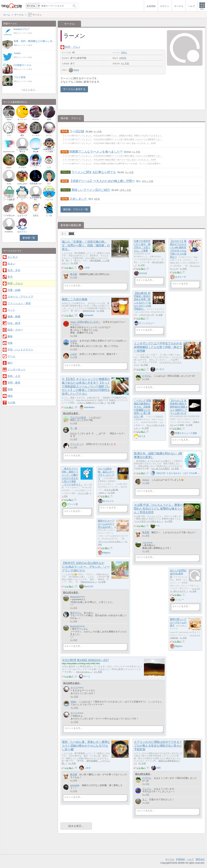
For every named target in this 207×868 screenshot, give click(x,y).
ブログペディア (147, 315)
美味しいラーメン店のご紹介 (91, 190)
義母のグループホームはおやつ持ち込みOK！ (106, 524)
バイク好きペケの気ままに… (149, 521)
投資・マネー (15, 330)
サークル (170, 859)
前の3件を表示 (143, 774)
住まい (11, 264)
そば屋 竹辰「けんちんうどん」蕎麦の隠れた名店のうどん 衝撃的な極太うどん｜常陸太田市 (158, 509)
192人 (124, 52)
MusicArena (89, 311)
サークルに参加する (74, 89)
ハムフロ (49, 200)
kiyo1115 (89, 586)
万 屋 (74, 428)
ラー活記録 (77, 131)
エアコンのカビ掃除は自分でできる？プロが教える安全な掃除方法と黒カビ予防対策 (158, 746)
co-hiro (74, 341)
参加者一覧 (29, 238)
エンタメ (13, 257)
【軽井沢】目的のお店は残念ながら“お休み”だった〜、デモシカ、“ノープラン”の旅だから (86, 567)
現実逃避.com (36, 184)
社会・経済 (14, 323)
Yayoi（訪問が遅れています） (85, 322)
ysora (9, 168)
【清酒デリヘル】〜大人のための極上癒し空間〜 (102, 181)
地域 (10, 389)
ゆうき (142, 436)
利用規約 (181, 859)
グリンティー (77, 444)
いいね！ (69, 268)
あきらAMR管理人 (36, 199)
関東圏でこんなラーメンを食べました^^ (96, 152)
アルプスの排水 (78, 418)
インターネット (16, 369)
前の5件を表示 (71, 413)
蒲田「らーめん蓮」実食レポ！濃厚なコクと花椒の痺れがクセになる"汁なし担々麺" (86, 746)
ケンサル (36, 135)
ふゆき (87, 268)
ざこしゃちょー (147, 323)
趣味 (10, 336)
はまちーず (180, 277)
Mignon (106, 553)
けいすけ (160, 369)
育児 (10, 277)
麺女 (22, 135)
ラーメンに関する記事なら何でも (94, 172)
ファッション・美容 (19, 303)
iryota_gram (22, 184)
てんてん (147, 789)
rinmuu (146, 480)
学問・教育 (14, 383)
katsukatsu (89, 407)
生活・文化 (14, 270)
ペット (11, 310)
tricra (74, 70)
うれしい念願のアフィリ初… (91, 403)
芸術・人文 (14, 376)
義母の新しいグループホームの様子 (178, 622)
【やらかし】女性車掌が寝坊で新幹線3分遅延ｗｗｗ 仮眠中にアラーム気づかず (179, 407)
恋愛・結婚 (14, 290)
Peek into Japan (9, 118)
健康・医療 (14, 317)
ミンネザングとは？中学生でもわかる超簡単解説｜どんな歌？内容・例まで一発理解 (158, 347)
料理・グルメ (73, 47)
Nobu (73, 702)
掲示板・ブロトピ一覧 (76, 209)
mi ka (9, 184)
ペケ (158, 526)
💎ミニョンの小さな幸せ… (111, 542)
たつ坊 (49, 216)
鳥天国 (74, 274)
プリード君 (83, 493)
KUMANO (9, 232)
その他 (11, 403)
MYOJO (143, 273)
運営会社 (200, 859)
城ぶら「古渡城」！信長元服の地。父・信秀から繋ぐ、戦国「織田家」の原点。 (86, 245)
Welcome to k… (89, 582)
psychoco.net (9, 152)
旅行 (10, 363)
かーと (87, 676)
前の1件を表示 (71, 592)
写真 (10, 343)
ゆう (49, 184)
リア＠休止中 (9, 216)
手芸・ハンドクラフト (20, 350)
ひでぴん (147, 376)
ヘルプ (190, 859)
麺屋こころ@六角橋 (74, 299)
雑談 (10, 396)
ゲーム (11, 356)
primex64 (89, 315)
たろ (49, 168)
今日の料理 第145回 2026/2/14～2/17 (85, 660)
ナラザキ (22, 168)
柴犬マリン (76, 613)
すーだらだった (22, 199)
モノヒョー (22, 119)
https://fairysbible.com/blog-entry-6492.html (81, 664)
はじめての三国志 (160, 469)
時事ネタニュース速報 (186, 433)
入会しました (78, 199)
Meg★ (36, 152)
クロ (9, 135)
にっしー (179, 599)
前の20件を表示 (71, 683)
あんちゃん (108, 501)
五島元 (36, 216)
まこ (145, 799)
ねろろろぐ (22, 232)
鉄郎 (159, 768)
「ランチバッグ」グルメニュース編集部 (9, 198)
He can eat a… (84, 672)
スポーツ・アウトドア (20, 297)
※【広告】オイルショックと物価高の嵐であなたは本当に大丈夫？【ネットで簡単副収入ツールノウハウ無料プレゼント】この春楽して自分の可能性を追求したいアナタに (86, 386)
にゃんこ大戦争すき (22, 151)
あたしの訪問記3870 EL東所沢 (178, 574)
